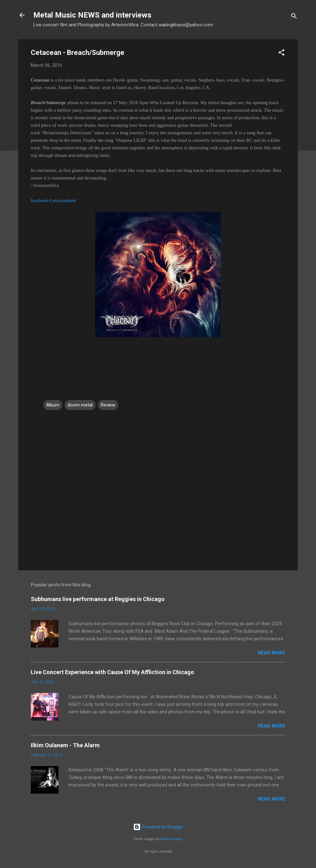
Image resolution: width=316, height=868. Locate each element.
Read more (272, 653)
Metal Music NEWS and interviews (92, 15)
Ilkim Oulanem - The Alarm (65, 745)
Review (108, 405)
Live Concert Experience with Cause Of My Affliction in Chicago (112, 672)
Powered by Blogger (158, 827)
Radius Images (172, 839)
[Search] (294, 17)
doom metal (80, 405)
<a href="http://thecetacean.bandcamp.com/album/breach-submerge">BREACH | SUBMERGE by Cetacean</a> (158, 366)
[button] (281, 53)
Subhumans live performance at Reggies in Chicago (98, 599)
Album (53, 405)
